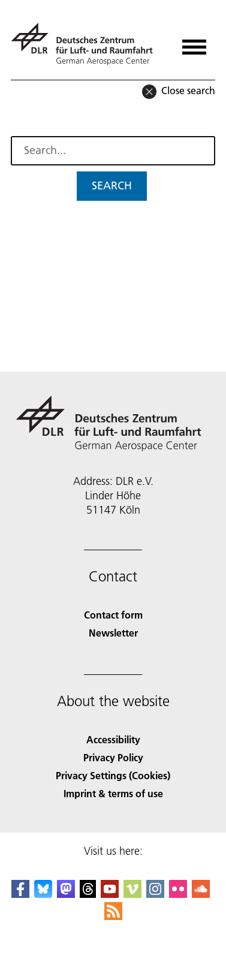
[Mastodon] (66, 894)
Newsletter (113, 633)
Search (112, 186)
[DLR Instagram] (155, 894)
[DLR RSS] (113, 916)
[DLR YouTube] (110, 894)
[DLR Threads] (88, 894)
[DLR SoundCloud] (201, 894)
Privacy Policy (113, 757)
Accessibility (113, 739)
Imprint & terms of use (113, 793)
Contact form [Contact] (113, 615)
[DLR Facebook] (20, 894)
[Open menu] (194, 43)
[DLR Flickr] (178, 894)
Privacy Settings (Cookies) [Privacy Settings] (113, 775)
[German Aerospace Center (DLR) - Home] (87, 44)
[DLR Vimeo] (132, 894)
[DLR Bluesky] (43, 894)
